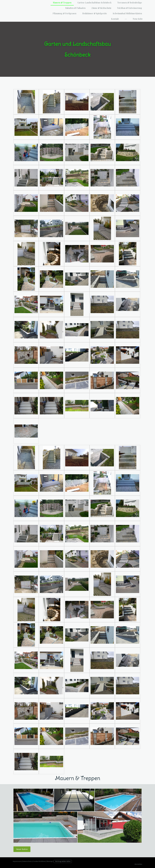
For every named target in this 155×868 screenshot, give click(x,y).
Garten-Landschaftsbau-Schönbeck (94, 3)
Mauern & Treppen (62, 3)
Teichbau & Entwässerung (130, 8)
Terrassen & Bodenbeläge (130, 3)
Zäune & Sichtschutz (101, 8)
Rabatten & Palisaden (75, 8)
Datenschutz (27, 861)
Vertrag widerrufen (63, 861)
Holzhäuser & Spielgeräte (95, 13)
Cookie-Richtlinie (39, 861)
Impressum (17, 861)
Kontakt (115, 19)
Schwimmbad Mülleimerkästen (127, 13)
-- (126, 19)
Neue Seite (138, 19)
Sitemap (49, 861)
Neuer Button (22, 849)
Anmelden (138, 864)
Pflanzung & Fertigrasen (64, 13)
